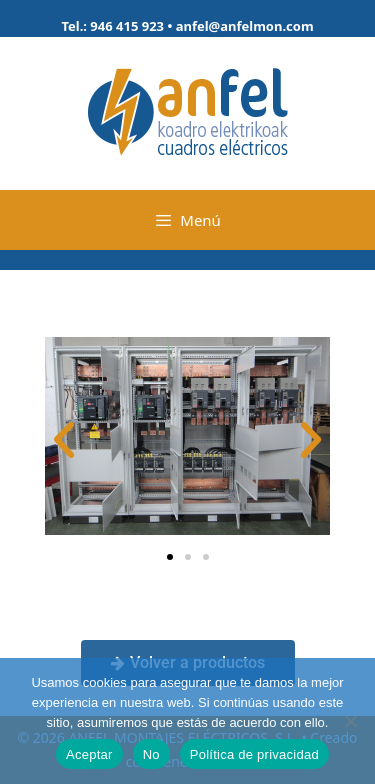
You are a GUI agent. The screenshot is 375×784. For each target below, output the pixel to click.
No (151, 754)
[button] (64, 440)
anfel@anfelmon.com (245, 26)
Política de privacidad (254, 754)
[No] (350, 721)
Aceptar (89, 754)
